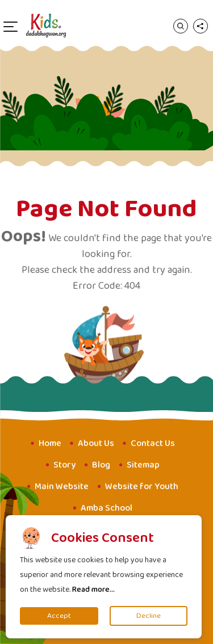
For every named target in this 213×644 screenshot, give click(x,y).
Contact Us (153, 443)
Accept (59, 616)
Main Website (62, 487)
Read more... (93, 590)
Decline (149, 616)
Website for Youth (142, 487)
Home (50, 443)
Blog (101, 465)
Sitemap (143, 465)
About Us (96, 443)
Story (64, 465)
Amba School (106, 508)
